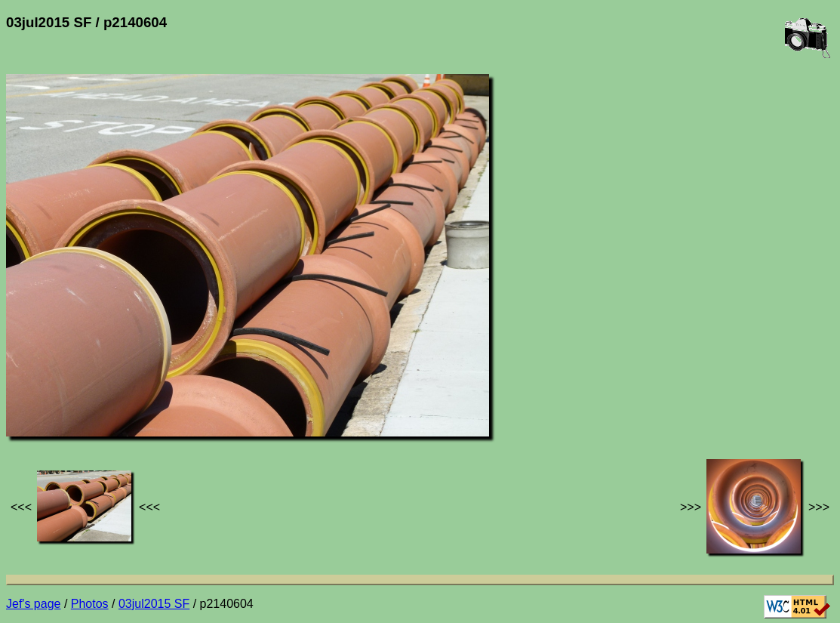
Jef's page (33, 604)
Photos (90, 604)
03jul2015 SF (154, 604)
